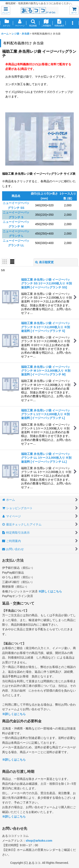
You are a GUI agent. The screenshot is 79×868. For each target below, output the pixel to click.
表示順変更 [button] (44, 262)
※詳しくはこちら (50, 591)
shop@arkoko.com (39, 841)
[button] (6, 10)
